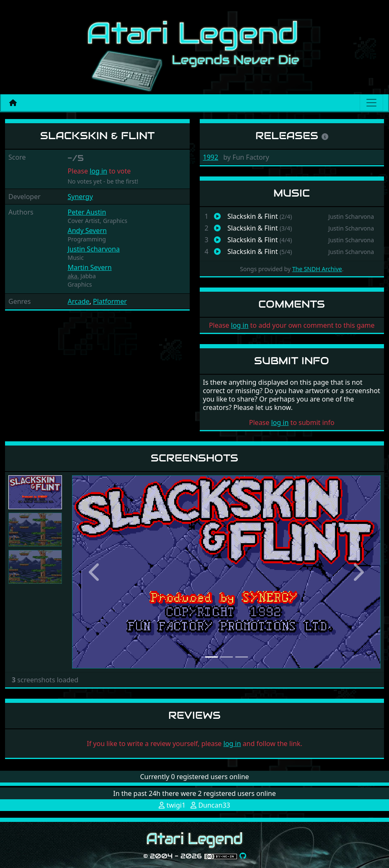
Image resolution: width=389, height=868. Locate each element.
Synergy (80, 197)
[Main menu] (371, 103)
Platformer (110, 301)
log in (98, 171)
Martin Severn (89, 267)
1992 (211, 157)
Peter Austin (87, 212)
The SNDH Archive (317, 269)
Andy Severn (87, 231)
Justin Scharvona (93, 249)
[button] (95, 572)
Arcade (78, 301)
